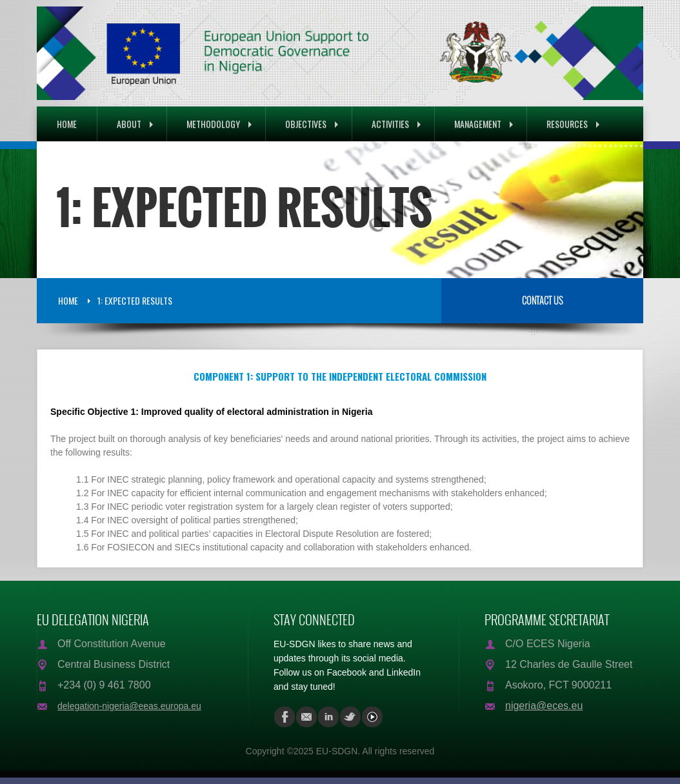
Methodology (219, 124)
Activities (396, 124)
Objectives (312, 124)
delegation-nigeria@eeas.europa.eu (129, 706)
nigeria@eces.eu (544, 706)
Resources (573, 124)
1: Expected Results (135, 300)
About (135, 124)
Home (67, 124)
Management (484, 124)
